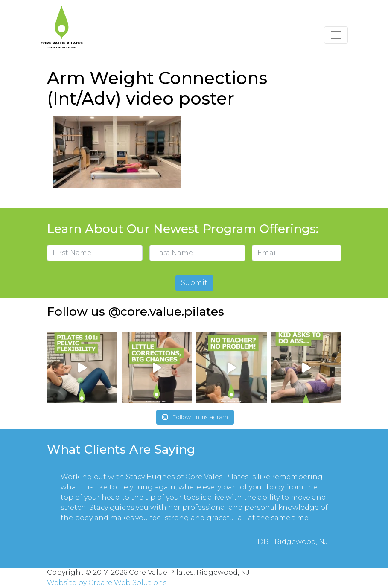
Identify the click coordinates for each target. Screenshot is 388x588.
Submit (194, 283)
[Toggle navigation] (336, 35)
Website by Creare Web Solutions (107, 583)
